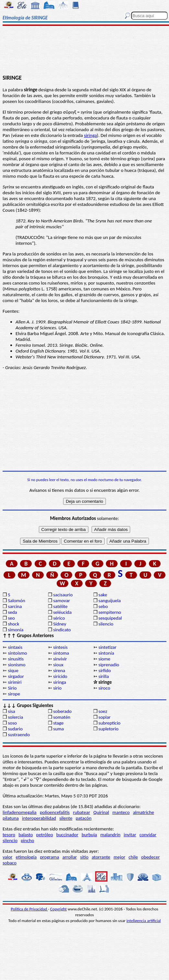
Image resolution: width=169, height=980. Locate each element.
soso (12, 723)
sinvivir (60, 659)
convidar (148, 835)
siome (104, 659)
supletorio (108, 729)
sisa (11, 711)
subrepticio (109, 723)
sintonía (106, 653)
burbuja (89, 835)
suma (58, 729)
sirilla (104, 676)
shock (13, 624)
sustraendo (19, 735)
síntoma (61, 653)
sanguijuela (110, 601)
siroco (104, 688)
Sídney (60, 624)
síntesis (60, 647)
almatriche (144, 812)
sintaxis (15, 647)
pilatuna (11, 818)
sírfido (105, 670)
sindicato (62, 630)
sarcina (15, 606)
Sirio (12, 688)
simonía (16, 630)
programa (49, 857)
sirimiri (15, 682)
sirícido (60, 676)
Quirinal (101, 812)
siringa (90, 135)
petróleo (45, 835)
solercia (15, 717)
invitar (130, 835)
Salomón (16, 601)
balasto (26, 835)
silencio (106, 624)
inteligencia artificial (144, 921)
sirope (14, 694)
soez (103, 711)
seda (12, 612)
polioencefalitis (55, 812)
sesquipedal (110, 618)
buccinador (67, 835)
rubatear (81, 812)
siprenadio (109, 665)
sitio (84, 857)
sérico (59, 618)
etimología (26, 857)
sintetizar (107, 647)
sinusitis (16, 659)
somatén (62, 717)
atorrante (101, 857)
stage (58, 723)
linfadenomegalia (20, 812)
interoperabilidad (39, 818)
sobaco (10, 863)
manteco (121, 812)
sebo (103, 606)
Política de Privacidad (29, 909)
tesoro (9, 835)
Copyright (58, 909)
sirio (57, 688)
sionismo (17, 665)
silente (66, 818)
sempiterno (110, 612)
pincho (27, 840)
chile (133, 857)
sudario (15, 729)
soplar (105, 717)
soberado (62, 711)
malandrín (110, 835)
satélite (60, 606)
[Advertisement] (85, 51)
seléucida (62, 612)
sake (103, 595)
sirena (59, 670)
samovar (62, 601)
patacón (84, 818)
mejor (119, 857)
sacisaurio (63, 595)
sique (13, 670)
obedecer (151, 857)
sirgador (16, 676)
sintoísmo (17, 653)
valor (7, 857)
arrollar (70, 857)
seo (11, 618)
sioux (58, 665)
